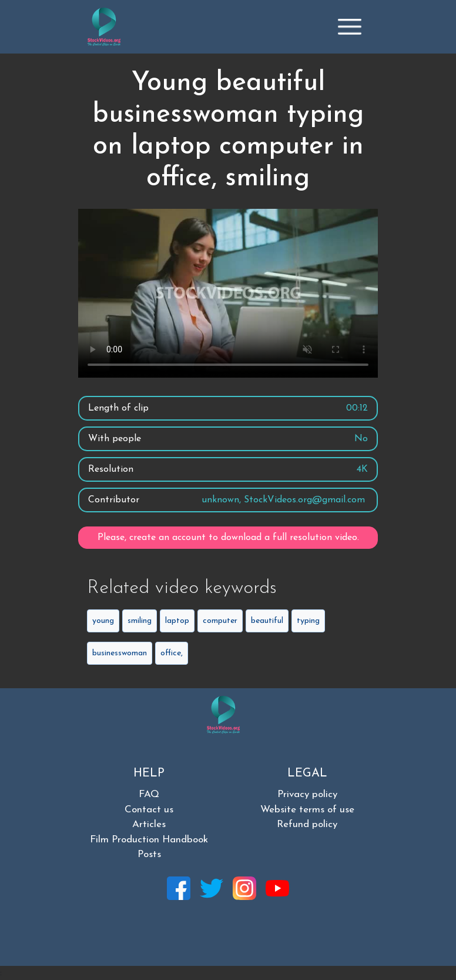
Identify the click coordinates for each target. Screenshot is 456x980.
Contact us (149, 810)
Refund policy (307, 824)
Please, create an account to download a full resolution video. (228, 538)
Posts (149, 854)
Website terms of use (307, 810)
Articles (149, 824)
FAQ (149, 794)
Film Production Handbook (149, 840)
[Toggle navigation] (350, 26)
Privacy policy (307, 794)
